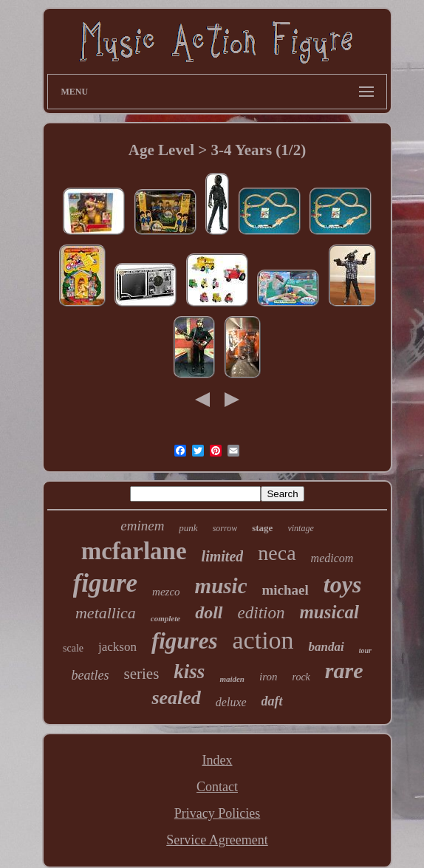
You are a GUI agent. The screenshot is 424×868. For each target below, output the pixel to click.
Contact (217, 787)
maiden (232, 679)
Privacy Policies (217, 813)
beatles (90, 675)
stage (262, 528)
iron (268, 677)
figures (185, 641)
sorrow (225, 528)
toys (343, 584)
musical (329, 612)
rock (301, 677)
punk (188, 528)
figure (106, 583)
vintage (300, 528)
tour (365, 650)
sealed (176, 698)
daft (272, 701)
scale (73, 648)
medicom (332, 558)
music (221, 586)
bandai (326, 647)
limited (223, 556)
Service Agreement (217, 840)
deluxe (231, 702)
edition (261, 613)
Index (218, 760)
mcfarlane (134, 551)
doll (209, 612)
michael (285, 590)
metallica (106, 613)
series (142, 674)
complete (165, 618)
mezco (166, 592)
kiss (189, 671)
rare (344, 670)
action (263, 640)
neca (277, 553)
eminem (142, 526)
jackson (117, 647)
